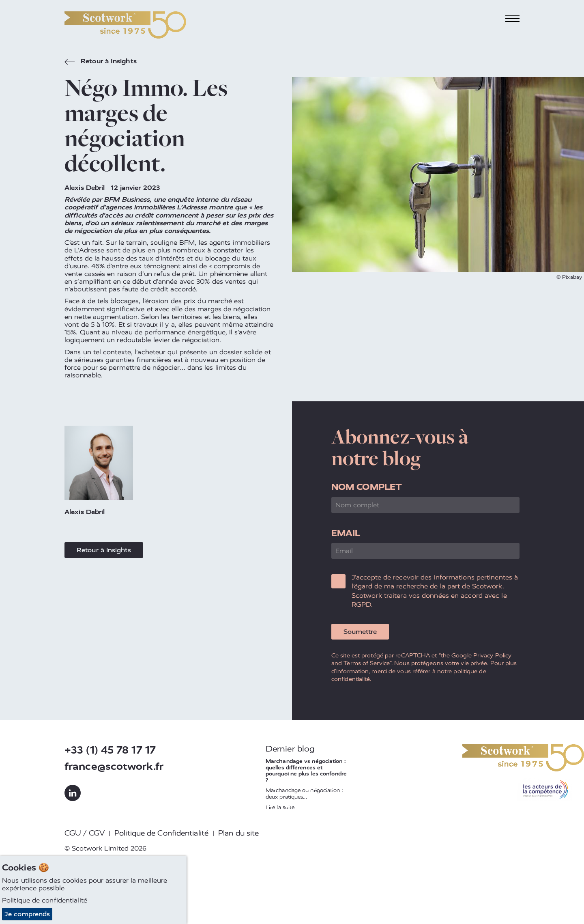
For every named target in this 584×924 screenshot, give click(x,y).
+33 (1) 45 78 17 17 (110, 750)
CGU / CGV (85, 833)
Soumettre (360, 632)
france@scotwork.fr (114, 766)
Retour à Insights (101, 62)
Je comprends (27, 914)
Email (346, 533)
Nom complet (367, 487)
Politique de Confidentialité (161, 833)
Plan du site (238, 833)
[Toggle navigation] (513, 19)
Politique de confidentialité (45, 900)
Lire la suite (280, 807)
